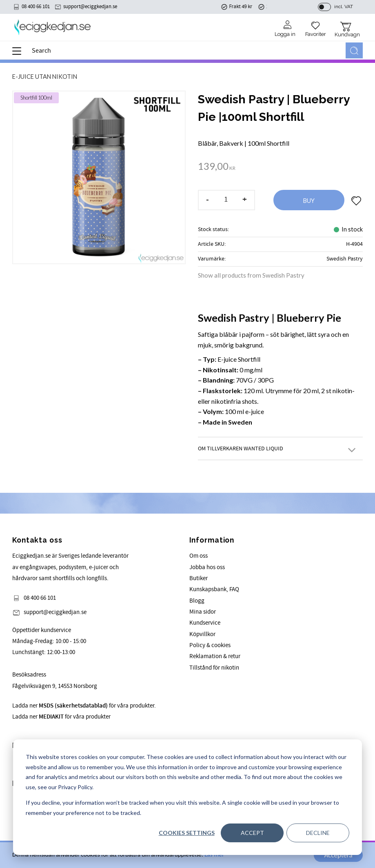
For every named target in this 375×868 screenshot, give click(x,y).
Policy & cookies (210, 645)
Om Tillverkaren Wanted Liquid (241, 448)
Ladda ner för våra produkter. (84, 706)
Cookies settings (187, 833)
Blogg (197, 601)
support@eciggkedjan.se (90, 7)
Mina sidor (203, 612)
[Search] (354, 51)
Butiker (199, 578)
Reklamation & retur (215, 656)
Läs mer (214, 855)
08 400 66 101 (36, 7)
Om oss (199, 556)
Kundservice (205, 623)
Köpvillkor (202, 634)
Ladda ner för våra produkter (61, 717)
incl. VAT (344, 7)
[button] (19, 54)
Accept (252, 833)
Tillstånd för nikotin (214, 668)
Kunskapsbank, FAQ (214, 589)
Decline (318, 833)
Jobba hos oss (207, 567)
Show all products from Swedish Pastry (251, 275)
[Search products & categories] (187, 51)
